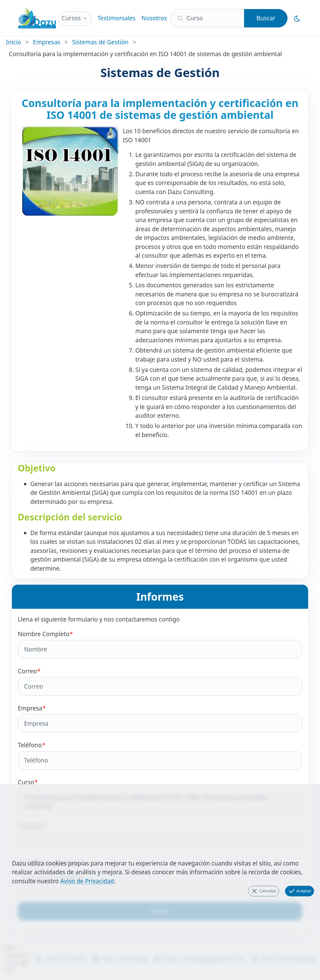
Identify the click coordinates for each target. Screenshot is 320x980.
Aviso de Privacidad (87, 881)
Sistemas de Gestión (100, 42)
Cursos (71, 18)
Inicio (14, 42)
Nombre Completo (160, 644)
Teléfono (160, 755)
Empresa (160, 719)
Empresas (47, 42)
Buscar (266, 18)
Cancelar (263, 891)
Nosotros (154, 18)
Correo (160, 681)
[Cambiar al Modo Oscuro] (297, 18)
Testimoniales (117, 18)
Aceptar (300, 891)
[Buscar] (207, 18)
